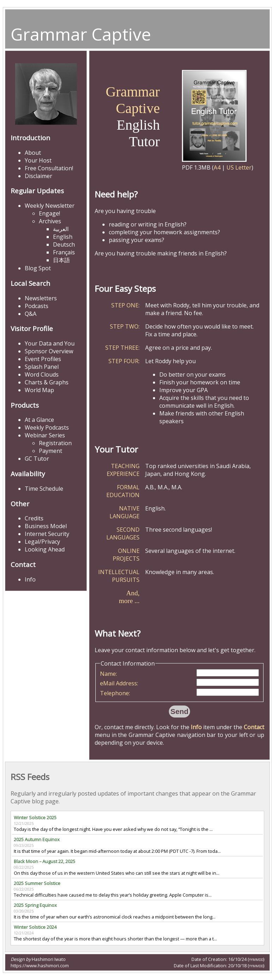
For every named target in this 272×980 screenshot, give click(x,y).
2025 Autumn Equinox (37, 839)
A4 (217, 167)
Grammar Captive (81, 34)
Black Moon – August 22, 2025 (45, 861)
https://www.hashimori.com (40, 966)
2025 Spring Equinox (35, 905)
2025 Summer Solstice (37, 883)
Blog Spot (38, 268)
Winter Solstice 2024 (35, 927)
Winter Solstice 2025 (35, 817)
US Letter (239, 167)
